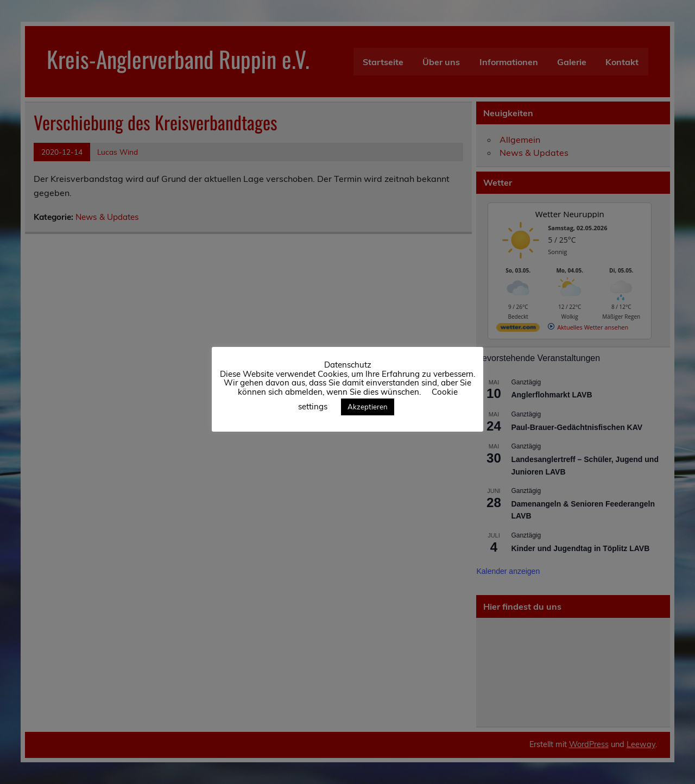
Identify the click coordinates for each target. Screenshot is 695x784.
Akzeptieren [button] (368, 407)
